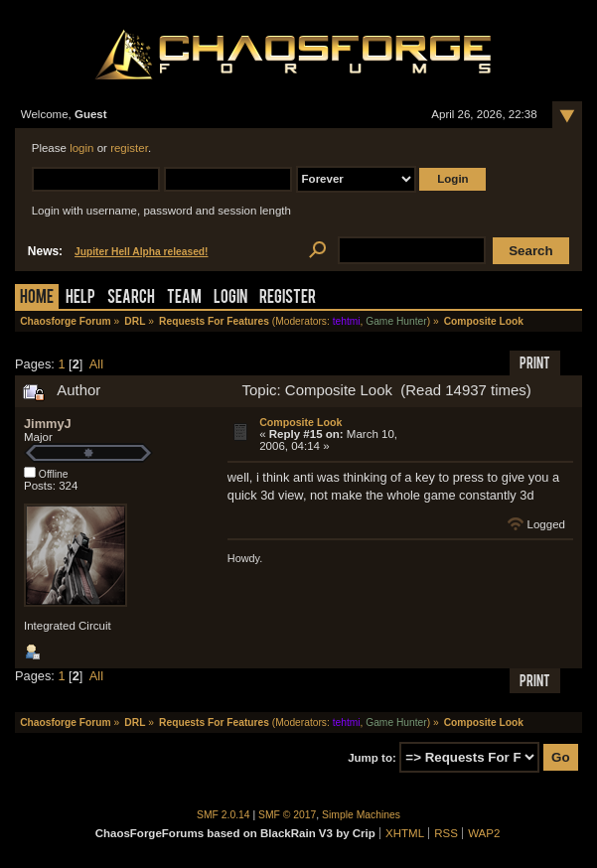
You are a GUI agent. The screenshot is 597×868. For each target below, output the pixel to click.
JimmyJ (48, 424)
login (81, 148)
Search (131, 298)
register (129, 148)
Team (184, 298)
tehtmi (347, 321)
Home (37, 298)
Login (230, 298)
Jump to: (372, 758)
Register (288, 298)
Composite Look (300, 422)
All (96, 364)
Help (80, 298)
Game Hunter (396, 321)
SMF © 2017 (287, 815)
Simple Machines (361, 815)
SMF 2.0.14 (224, 815)
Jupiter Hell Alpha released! (141, 252)
